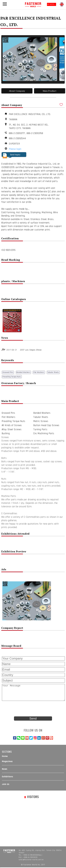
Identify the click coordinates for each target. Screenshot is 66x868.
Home (5, 756)
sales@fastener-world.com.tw (31, 860)
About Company (17, 91)
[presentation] (21, 709)
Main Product (50, 91)
